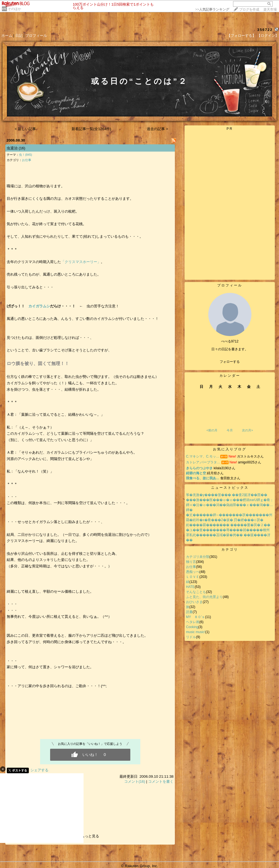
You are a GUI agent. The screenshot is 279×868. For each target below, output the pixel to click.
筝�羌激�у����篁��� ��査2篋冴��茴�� (227, 495)
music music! (196, 632)
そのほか (14, 9)
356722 (265, 30)
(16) (22, 148)
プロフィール (36, 36)
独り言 (191, 562)
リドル (191, 637)
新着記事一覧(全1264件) (91, 129)
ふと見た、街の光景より (204, 597)
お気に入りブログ (230, 449)
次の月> (247, 430)
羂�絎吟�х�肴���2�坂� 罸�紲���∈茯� (225, 520)
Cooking (192, 627)
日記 (19, 36)
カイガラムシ (39, 306)
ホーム (7, 36)
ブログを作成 (249, 9)
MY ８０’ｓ (195, 617)
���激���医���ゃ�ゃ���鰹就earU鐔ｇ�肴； (230, 500)
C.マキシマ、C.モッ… (203, 456)
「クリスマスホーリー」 (81, 262)
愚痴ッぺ (193, 572)
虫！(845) (25, 155)
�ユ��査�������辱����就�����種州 (228, 530)
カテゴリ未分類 (198, 557)
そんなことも (196, 592)
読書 (189, 612)
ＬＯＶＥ (193, 577)
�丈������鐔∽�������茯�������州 (229, 515)
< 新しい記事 (25, 129)
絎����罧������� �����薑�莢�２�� (228, 525)
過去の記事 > (157, 129)
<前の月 (212, 430)
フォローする (230, 362)
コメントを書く (161, 781)
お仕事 (27, 160)
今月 (230, 430)
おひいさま (194, 602)
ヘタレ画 (193, 622)
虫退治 (12, 148)
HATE (190, 587)
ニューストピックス (230, 488)
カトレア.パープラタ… (203, 462)
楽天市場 (270, 9)
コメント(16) (135, 781)
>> (212, 9)
